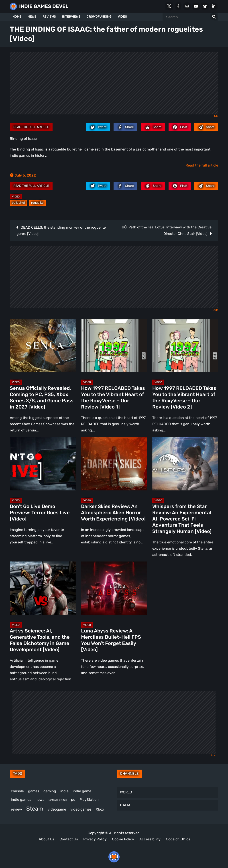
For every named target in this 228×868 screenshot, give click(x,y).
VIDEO (122, 17)
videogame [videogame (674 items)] (57, 809)
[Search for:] (214, 17)
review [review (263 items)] (16, 809)
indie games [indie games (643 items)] (21, 800)
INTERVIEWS (71, 17)
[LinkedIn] (214, 6)
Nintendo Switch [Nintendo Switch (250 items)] (58, 800)
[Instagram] (187, 6)
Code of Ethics (178, 839)
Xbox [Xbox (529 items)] (100, 809)
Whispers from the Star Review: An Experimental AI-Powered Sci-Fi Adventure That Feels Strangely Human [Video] (182, 519)
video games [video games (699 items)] (81, 809)
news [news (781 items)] (40, 800)
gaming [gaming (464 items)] (50, 791)
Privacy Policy (95, 839)
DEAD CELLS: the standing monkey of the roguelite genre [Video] (61, 231)
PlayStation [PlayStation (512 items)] (89, 800)
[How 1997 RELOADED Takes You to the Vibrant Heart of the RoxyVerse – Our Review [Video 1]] (114, 346)
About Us (46, 839)
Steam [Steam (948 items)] (35, 809)
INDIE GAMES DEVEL (44, 6)
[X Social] (169, 6)
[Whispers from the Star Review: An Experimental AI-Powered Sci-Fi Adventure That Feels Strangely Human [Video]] (185, 464)
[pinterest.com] (180, 127)
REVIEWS (49, 17)
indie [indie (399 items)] (64, 791)
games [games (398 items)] (34, 791)
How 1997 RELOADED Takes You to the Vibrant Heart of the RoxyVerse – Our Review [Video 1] (113, 397)
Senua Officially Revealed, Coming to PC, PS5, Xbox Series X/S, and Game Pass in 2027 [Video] (42, 397)
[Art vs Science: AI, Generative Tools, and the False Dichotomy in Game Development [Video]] (43, 588)
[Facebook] (178, 6)
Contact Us (69, 839)
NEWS (32, 17)
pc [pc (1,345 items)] (73, 800)
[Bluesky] (205, 6)
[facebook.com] (125, 127)
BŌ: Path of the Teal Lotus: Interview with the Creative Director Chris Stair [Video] (167, 230)
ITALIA (125, 805)
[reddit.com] (153, 127)
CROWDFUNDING (99, 17)
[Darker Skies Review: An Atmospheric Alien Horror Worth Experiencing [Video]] (114, 464)
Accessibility (150, 839)
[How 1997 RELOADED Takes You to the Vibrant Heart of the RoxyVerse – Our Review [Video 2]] (185, 346)
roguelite (37, 203)
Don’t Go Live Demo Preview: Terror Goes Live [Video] (40, 513)
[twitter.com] (98, 127)
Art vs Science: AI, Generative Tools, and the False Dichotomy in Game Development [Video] (40, 640)
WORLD (126, 792)
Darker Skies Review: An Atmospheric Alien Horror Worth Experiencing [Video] (113, 513)
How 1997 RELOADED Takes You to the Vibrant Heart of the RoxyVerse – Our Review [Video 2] (184, 397)
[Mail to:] (206, 127)
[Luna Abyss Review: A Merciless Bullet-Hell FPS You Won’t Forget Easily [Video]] (114, 588)
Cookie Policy (123, 839)
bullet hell (19, 203)
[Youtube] (196, 6)
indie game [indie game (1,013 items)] (82, 791)
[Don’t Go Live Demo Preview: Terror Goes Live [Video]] (43, 464)
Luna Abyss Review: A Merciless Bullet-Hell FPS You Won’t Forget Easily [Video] (111, 640)
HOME (17, 17)
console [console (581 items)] (17, 791)
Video (16, 197)
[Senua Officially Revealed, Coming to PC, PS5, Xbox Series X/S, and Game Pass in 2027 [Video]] (43, 346)
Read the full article (31, 127)
